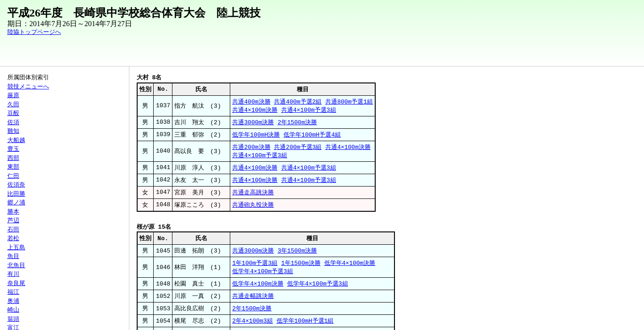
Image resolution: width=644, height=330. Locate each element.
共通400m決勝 (251, 102)
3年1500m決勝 (297, 256)
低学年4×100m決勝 (350, 269)
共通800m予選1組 (349, 102)
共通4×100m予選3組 (309, 111)
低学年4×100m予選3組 (263, 278)
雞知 (13, 131)
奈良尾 (16, 283)
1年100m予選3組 (255, 269)
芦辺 (13, 220)
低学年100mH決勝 (256, 137)
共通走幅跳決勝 (253, 303)
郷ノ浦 (16, 203)
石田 (13, 230)
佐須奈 (16, 185)
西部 (13, 158)
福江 (13, 292)
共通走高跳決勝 (253, 197)
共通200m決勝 (251, 149)
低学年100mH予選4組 (312, 137)
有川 (13, 274)
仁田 (13, 176)
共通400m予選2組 (298, 102)
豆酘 (13, 113)
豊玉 (13, 149)
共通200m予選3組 (298, 149)
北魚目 (16, 265)
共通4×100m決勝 (255, 111)
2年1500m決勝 (297, 124)
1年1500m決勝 (301, 269)
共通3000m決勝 (253, 124)
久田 (13, 104)
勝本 (13, 212)
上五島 (16, 247)
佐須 (13, 122)
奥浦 (13, 301)
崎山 (13, 310)
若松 (13, 238)
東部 (13, 167)
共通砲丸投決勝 (253, 209)
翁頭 (13, 319)
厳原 (13, 95)
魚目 (13, 256)
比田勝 (16, 194)
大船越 (16, 140)
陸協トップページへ (34, 32)
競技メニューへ (28, 87)
